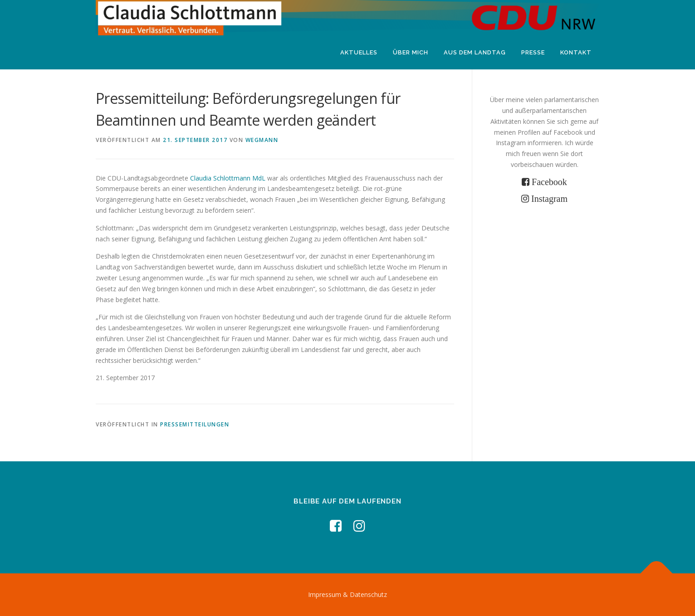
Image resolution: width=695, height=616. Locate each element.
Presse (533, 52)
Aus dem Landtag (475, 52)
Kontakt (576, 52)
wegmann (262, 140)
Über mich (411, 52)
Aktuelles (359, 52)
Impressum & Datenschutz (347, 594)
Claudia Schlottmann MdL (228, 178)
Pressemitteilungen (195, 424)
